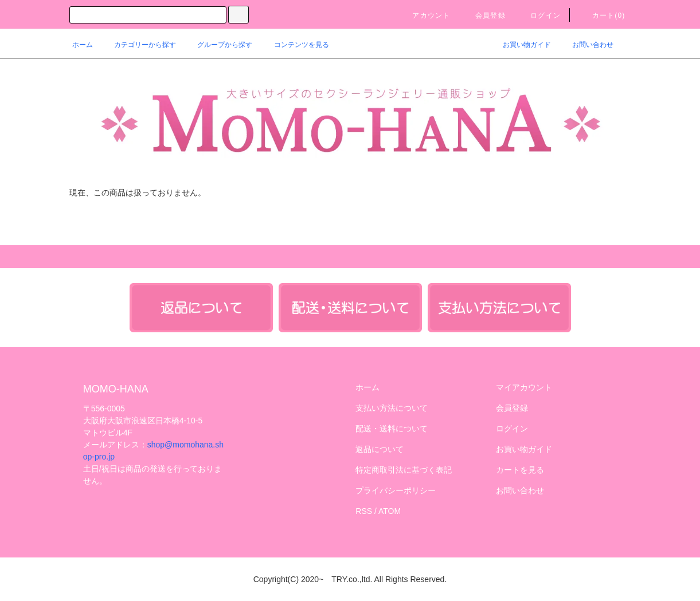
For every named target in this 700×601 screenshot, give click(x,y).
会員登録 (484, 15)
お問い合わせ (586, 45)
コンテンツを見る (295, 45)
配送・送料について (392, 429)
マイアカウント (524, 387)
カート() (602, 15)
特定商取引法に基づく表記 (404, 470)
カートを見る (520, 470)
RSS (364, 511)
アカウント (424, 15)
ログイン (539, 15)
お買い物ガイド (520, 45)
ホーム (83, 45)
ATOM (390, 511)
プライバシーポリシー (396, 490)
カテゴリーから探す (138, 45)
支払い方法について (392, 408)
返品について (380, 449)
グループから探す (218, 45)
